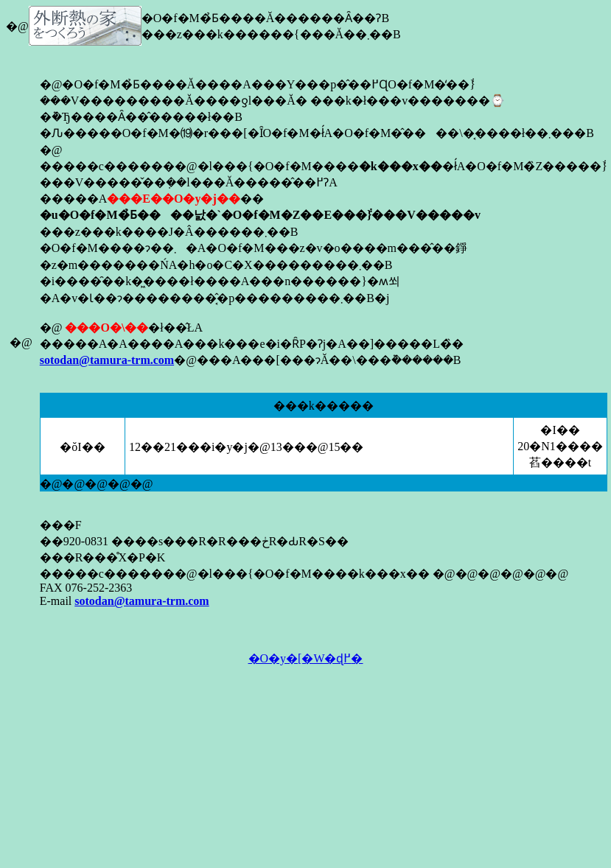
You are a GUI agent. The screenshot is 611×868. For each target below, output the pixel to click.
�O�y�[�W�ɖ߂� (306, 658)
